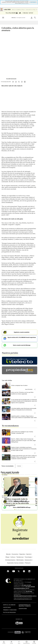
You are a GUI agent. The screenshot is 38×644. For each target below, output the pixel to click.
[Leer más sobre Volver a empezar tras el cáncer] (24, 386)
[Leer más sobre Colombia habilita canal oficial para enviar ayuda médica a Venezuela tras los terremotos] (24, 409)
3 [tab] (19, 510)
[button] (35, 389)
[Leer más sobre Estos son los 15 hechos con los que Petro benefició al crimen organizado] (24, 393)
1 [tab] (15, 510)
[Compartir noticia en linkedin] (25, 82)
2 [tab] (17, 510)
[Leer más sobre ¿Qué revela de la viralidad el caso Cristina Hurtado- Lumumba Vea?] (24, 433)
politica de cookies (25, 3)
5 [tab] (23, 510)
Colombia (19, 466)
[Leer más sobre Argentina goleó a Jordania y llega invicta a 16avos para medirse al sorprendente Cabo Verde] (24, 417)
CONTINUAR (33, 2)
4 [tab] (21, 510)
